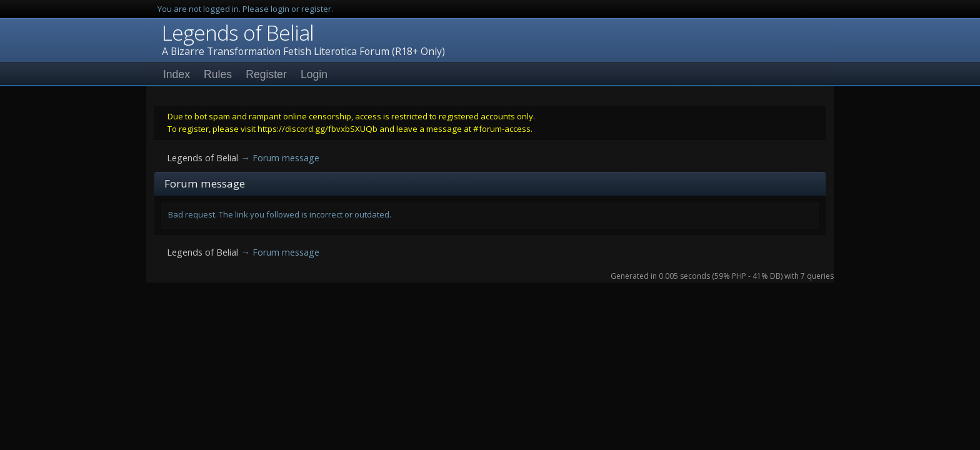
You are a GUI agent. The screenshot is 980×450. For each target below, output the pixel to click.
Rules (218, 74)
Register (266, 74)
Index (177, 74)
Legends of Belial (238, 32)
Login (314, 74)
